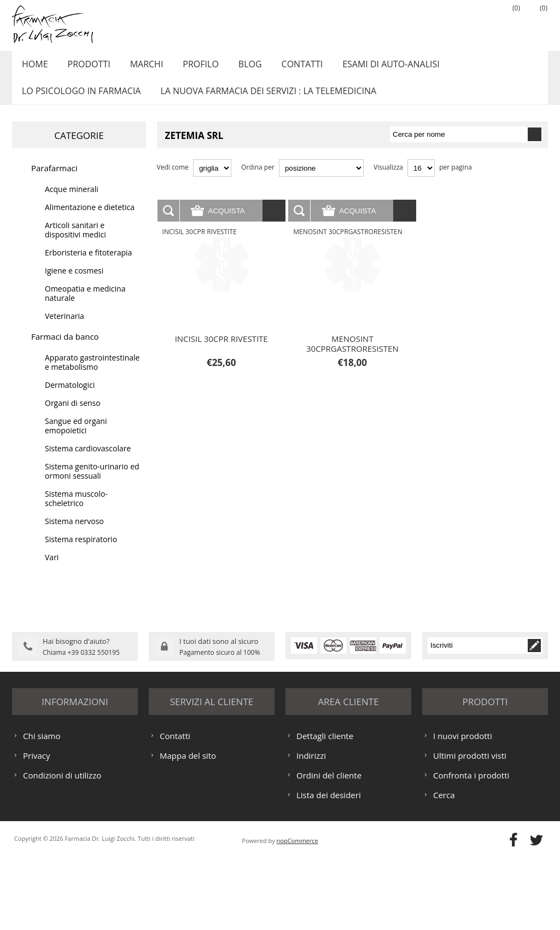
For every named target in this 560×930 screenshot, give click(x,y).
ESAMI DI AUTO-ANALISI (373, 67)
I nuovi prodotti (463, 807)
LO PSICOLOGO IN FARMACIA (80, 100)
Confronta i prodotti (471, 847)
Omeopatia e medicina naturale (85, 305)
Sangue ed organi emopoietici (76, 438)
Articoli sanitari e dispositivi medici (75, 242)
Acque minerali (72, 201)
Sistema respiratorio (81, 551)
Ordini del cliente (329, 847)
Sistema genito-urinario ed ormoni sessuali (92, 483)
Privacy (36, 827)
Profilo (191, 67)
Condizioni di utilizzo (62, 847)
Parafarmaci (54, 180)
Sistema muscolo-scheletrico (76, 510)
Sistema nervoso (74, 533)
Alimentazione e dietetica (90, 219)
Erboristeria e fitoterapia (88, 265)
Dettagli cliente (325, 807)
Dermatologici (70, 397)
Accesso (480, 22)
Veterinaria (65, 328)
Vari (52, 569)
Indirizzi (311, 827)
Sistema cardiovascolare (88, 460)
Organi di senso (73, 415)
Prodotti (85, 67)
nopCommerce (297, 912)
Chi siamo (42, 807)
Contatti (287, 67)
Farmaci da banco (65, 348)
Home (33, 67)
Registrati (452, 22)
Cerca (444, 867)
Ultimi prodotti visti (470, 827)
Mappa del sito (188, 827)
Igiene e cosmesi (74, 283)
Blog (238, 67)
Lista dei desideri (329, 867)
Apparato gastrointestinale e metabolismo (92, 374)
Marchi (140, 67)
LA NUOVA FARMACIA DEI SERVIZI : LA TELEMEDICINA (264, 100)
